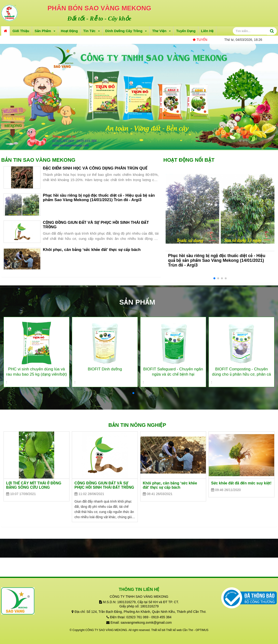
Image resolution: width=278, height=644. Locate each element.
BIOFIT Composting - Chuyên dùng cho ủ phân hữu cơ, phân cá (241, 372)
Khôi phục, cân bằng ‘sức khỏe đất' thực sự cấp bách (92, 250)
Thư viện (161, 31)
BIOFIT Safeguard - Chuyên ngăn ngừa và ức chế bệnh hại (173, 372)
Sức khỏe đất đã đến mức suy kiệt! (241, 483)
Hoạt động (69, 31)
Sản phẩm (45, 31)
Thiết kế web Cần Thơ (180, 630)
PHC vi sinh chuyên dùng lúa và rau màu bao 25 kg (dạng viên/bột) (37, 372)
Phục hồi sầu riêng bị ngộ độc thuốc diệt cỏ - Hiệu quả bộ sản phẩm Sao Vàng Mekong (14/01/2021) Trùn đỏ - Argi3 (99, 198)
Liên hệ (207, 31)
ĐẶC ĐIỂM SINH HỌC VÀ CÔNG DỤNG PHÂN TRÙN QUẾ (95, 168)
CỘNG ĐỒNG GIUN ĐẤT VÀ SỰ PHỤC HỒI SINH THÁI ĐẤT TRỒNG (96, 225)
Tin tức (91, 31)
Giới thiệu (21, 31)
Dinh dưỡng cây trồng (126, 31)
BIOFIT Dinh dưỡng (105, 369)
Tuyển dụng (186, 31)
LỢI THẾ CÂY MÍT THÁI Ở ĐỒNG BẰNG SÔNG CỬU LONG (34, 485)
